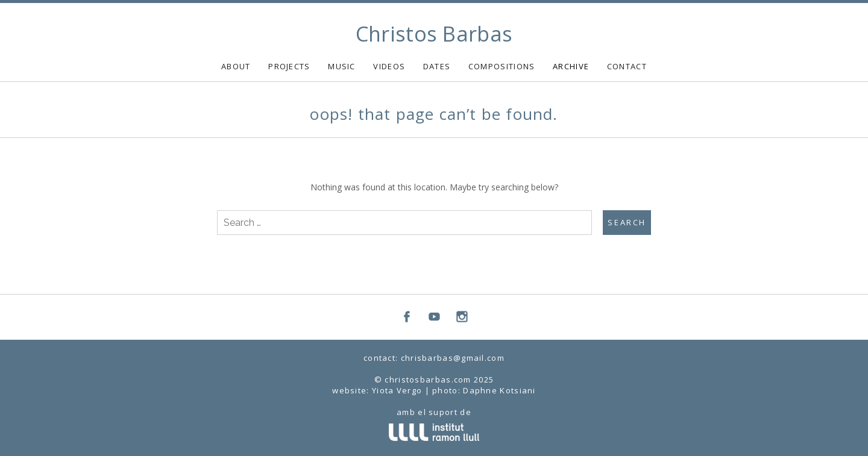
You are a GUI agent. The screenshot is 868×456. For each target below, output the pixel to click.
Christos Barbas (434, 34)
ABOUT (236, 66)
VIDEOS (389, 66)
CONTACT (627, 66)
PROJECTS (289, 66)
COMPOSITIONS (502, 66)
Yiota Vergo (397, 390)
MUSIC (342, 66)
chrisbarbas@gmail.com (453, 358)
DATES (437, 66)
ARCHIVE (571, 66)
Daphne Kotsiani (499, 390)
